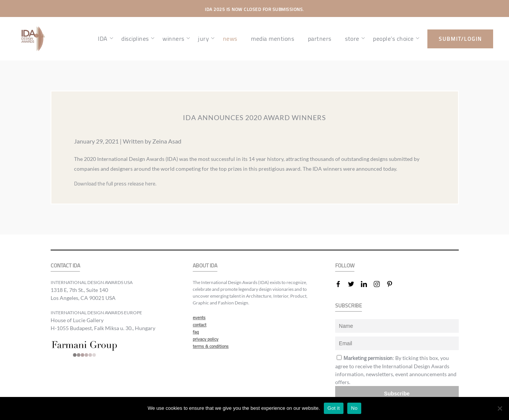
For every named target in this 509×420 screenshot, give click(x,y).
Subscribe (397, 394)
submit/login (460, 39)
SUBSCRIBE (349, 306)
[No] (500, 408)
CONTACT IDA (65, 266)
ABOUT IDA (205, 266)
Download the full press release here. (115, 184)
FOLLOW (345, 266)
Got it (334, 408)
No (354, 408)
